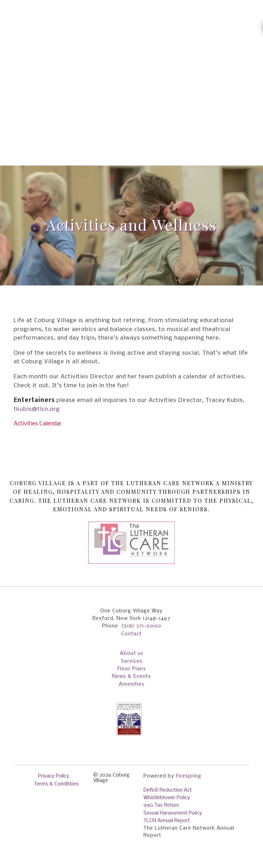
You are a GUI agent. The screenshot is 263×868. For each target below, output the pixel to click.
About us (132, 653)
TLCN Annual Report (167, 821)
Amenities (132, 684)
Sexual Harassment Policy (173, 813)
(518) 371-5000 (141, 626)
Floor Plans (132, 669)
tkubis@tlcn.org (37, 409)
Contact (131, 634)
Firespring (189, 776)
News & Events (131, 676)
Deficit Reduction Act (168, 790)
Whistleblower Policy (167, 798)
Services (132, 661)
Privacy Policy (54, 776)
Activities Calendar (38, 424)
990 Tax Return (161, 805)
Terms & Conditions (56, 784)
